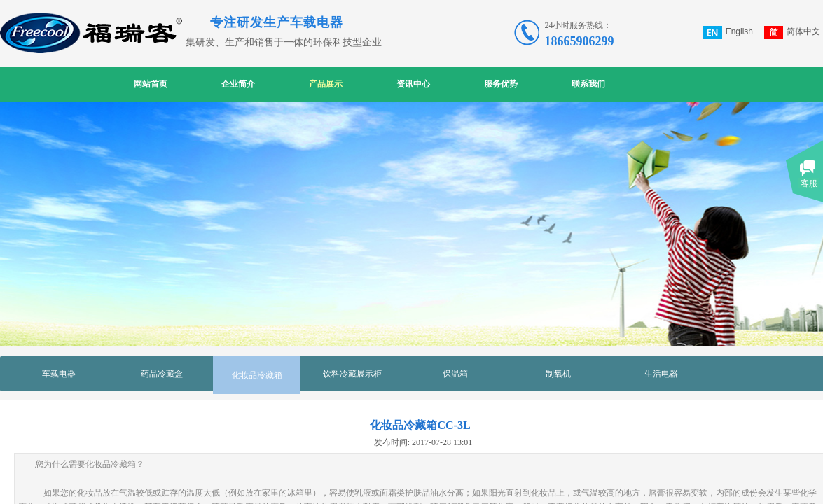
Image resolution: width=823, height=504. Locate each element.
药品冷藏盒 (162, 374)
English (728, 33)
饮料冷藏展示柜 (352, 374)
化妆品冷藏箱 (257, 375)
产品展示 (326, 84)
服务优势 (501, 84)
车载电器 (59, 374)
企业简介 (238, 84)
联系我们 (588, 84)
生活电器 (661, 374)
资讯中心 (413, 84)
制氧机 (558, 374)
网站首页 (151, 84)
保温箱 (455, 374)
